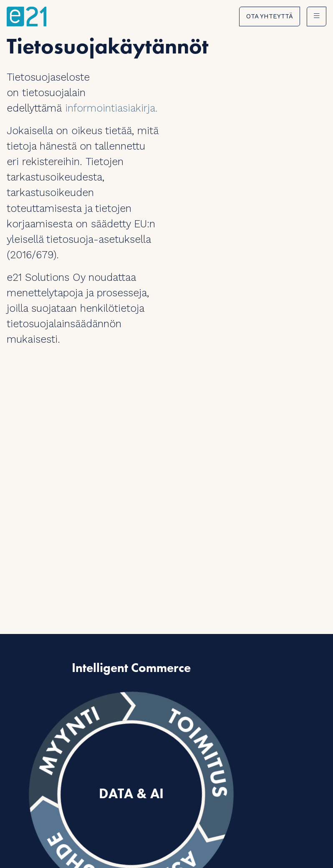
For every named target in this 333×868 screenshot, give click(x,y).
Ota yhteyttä (270, 16)
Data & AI (131, 794)
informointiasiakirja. (111, 108)
